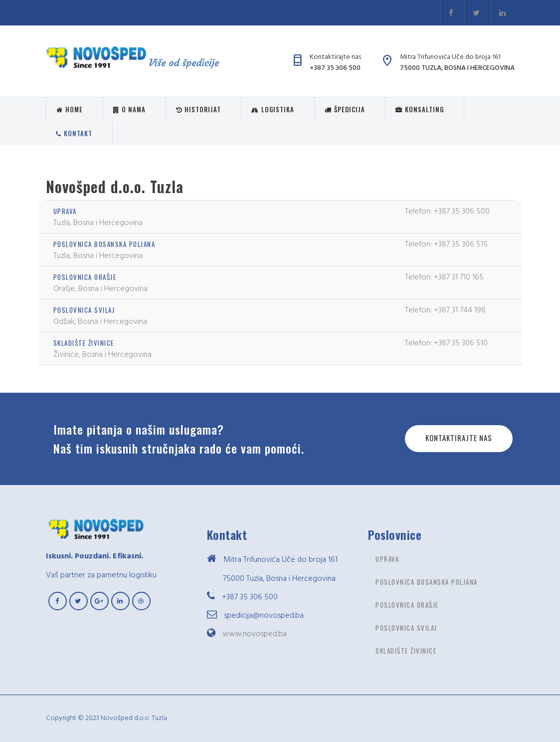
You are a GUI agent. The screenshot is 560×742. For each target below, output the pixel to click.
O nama (129, 109)
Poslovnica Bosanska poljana (104, 244)
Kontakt (74, 133)
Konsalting (420, 109)
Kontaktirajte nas (459, 438)
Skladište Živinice (84, 343)
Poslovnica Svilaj (84, 310)
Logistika (273, 109)
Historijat (198, 109)
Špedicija (345, 109)
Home (70, 109)
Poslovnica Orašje (85, 277)
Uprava (65, 211)
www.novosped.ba (255, 634)
